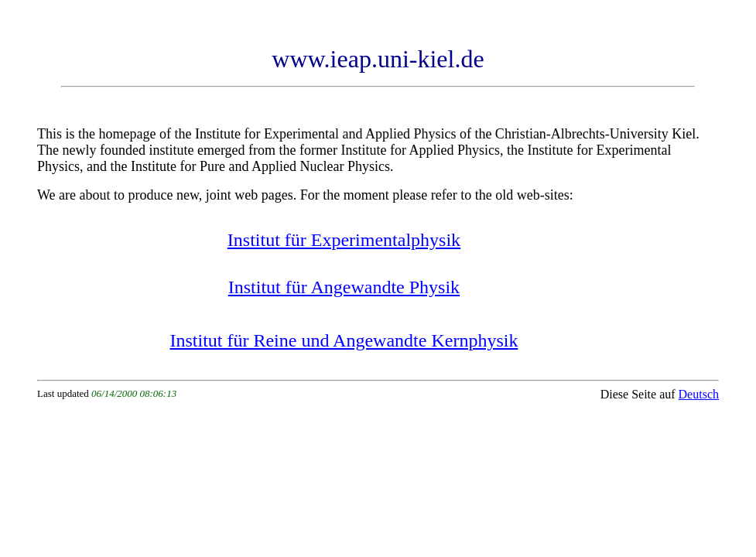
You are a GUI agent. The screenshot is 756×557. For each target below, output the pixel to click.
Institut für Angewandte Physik (344, 287)
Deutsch (699, 394)
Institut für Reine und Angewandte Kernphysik (344, 340)
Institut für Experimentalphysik (344, 240)
